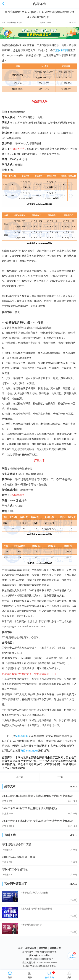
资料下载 (10, 835)
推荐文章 (10, 786)
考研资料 (43, 948)
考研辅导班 (31, 948)
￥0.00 (73, 900)
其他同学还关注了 (16, 884)
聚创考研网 (22, 736)
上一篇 (20, 777)
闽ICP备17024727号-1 (40, 955)
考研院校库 (55, 948)
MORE (73, 787)
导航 (20, 948)
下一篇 (59, 777)
